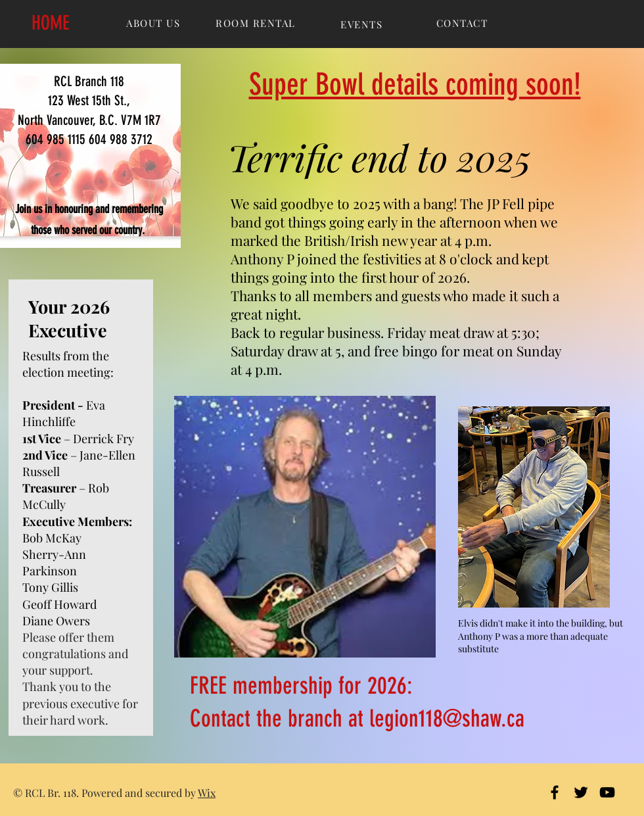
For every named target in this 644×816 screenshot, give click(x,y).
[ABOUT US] (154, 23)
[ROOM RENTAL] (257, 23)
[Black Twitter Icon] (581, 792)
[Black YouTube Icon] (607, 792)
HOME (51, 23)
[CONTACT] (463, 23)
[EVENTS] (363, 24)
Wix (207, 793)
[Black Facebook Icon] (555, 792)
